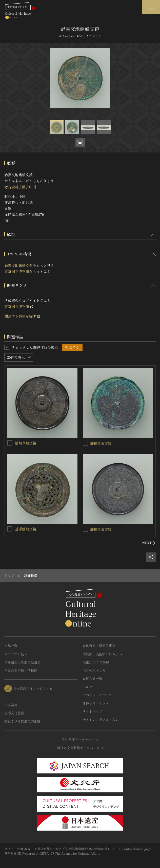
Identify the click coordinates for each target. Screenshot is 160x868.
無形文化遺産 (14, 713)
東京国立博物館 (17, 271)
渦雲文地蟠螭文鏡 (18, 265)
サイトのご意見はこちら (101, 720)
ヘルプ (87, 687)
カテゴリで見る (16, 654)
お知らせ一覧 (92, 678)
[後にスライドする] (149, 543)
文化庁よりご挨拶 (96, 662)
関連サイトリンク (96, 703)
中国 (32, 187)
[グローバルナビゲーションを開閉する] (151, 7)
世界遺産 (11, 705)
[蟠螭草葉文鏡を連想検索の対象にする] (10, 443)
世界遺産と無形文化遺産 (22, 662)
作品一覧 (11, 646)
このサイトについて (97, 695)
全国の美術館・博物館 (21, 670)
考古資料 (11, 187)
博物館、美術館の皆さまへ (102, 654)
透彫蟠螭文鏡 (26, 529)
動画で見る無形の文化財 (22, 721)
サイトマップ (92, 711)
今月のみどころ (94, 670)
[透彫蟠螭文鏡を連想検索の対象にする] (10, 529)
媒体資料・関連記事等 (99, 646)
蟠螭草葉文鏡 (26, 443)
